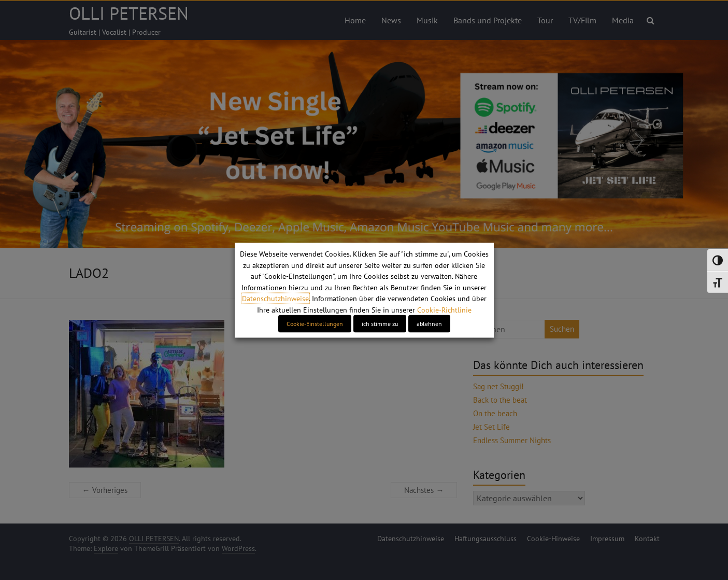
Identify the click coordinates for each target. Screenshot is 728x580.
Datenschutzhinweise (275, 299)
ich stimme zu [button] (380, 323)
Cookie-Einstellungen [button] (315, 323)
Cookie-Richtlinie (444, 309)
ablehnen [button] (429, 323)
